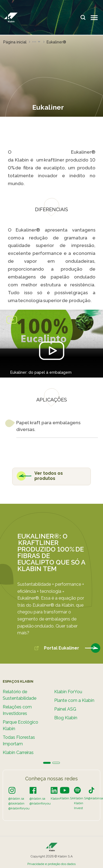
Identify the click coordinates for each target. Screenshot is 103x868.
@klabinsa (96, 798)
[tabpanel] (26, 720)
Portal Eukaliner (67, 648)
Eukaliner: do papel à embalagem (41, 372)
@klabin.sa (16, 799)
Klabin (55, 799)
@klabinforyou (19, 808)
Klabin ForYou (68, 691)
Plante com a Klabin (74, 700)
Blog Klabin (66, 717)
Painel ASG (65, 709)
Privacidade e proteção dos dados (51, 864)
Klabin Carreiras (18, 752)
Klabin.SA (67, 798)
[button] (37, 42)
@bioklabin (16, 803)
